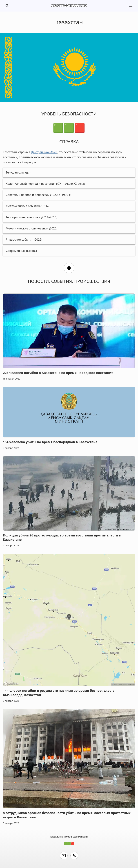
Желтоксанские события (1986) (27, 206)
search (7, 6)
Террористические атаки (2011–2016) (31, 217)
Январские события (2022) (24, 240)
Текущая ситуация (18, 172)
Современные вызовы (21, 251)
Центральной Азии (44, 152)
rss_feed (74, 856)
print (69, 268)
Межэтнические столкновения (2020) (31, 228)
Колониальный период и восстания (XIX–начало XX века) (45, 184)
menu (131, 6)
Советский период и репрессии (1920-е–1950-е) (39, 195)
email (64, 856)
